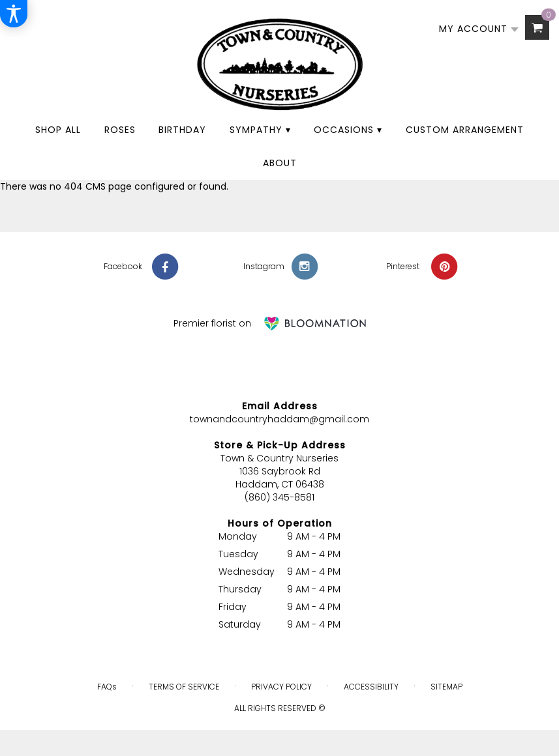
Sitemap (446, 687)
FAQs (107, 687)
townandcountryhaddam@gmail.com (279, 419)
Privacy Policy (281, 687)
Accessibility (371, 687)
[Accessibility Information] (14, 14)
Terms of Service (184, 687)
